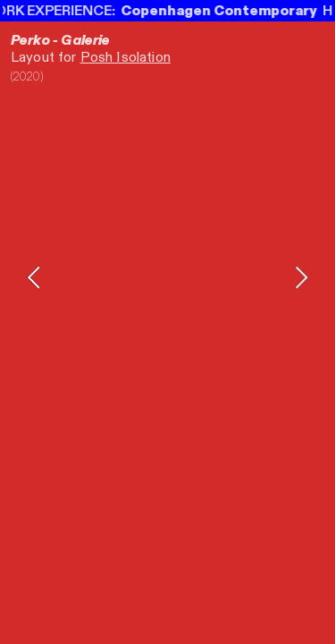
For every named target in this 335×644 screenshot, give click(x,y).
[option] (167, 277)
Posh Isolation (126, 58)
